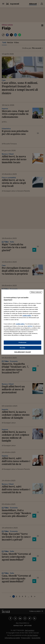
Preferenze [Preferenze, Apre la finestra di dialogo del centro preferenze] (23, 342)
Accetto (23, 348)
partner (30, 326)
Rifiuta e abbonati (36, 292)
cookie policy (27, 315)
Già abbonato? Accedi (22, 352)
